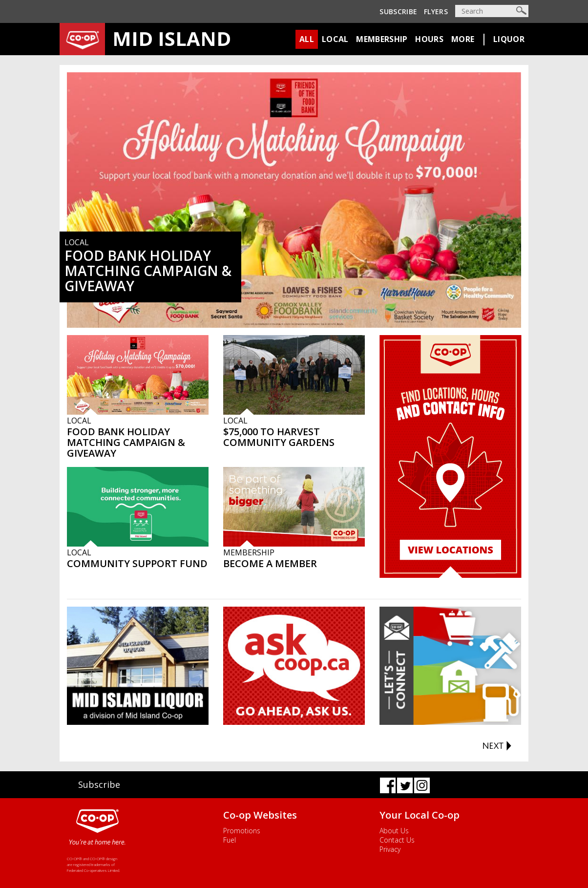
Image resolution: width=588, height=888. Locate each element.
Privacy (390, 849)
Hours (429, 39)
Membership (382, 39)
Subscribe (398, 11)
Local (335, 39)
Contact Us (397, 840)
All (307, 39)
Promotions (242, 831)
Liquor (509, 39)
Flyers (436, 11)
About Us (394, 831)
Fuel (230, 840)
